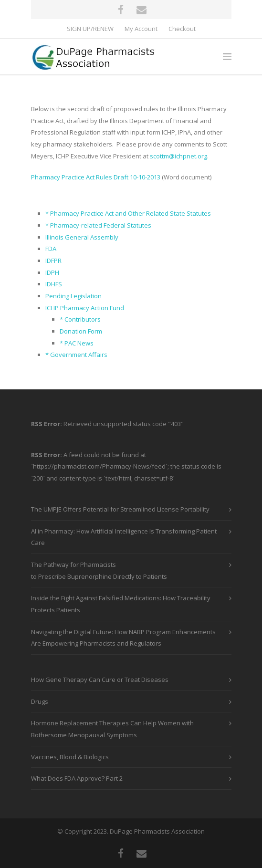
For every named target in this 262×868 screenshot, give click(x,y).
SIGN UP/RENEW (90, 29)
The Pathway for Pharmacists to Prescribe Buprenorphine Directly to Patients (99, 570)
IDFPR (53, 261)
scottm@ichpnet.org (178, 156)
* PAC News (77, 343)
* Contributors (80, 319)
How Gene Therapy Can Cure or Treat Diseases (100, 680)
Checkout (182, 29)
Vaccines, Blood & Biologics (70, 757)
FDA (51, 249)
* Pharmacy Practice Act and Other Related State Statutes (128, 213)
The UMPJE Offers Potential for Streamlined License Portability (120, 509)
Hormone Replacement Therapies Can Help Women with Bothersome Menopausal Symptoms (112, 729)
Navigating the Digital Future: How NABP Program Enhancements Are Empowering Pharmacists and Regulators (123, 638)
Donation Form (81, 331)
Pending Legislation (73, 296)
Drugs (40, 701)
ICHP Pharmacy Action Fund (85, 308)
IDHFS (54, 284)
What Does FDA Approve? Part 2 (77, 778)
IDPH (52, 272)
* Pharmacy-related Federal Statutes (98, 225)
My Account (141, 29)
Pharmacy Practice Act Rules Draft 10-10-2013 (96, 177)
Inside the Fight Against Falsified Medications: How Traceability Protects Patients (121, 604)
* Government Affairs (76, 355)
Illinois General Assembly (82, 237)
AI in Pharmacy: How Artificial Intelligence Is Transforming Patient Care (124, 537)
